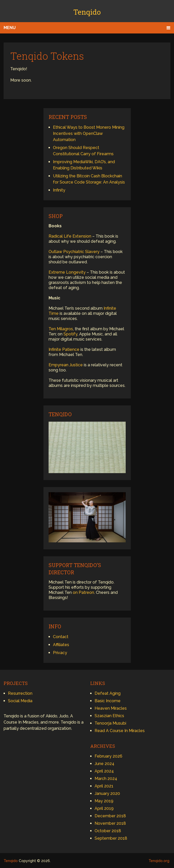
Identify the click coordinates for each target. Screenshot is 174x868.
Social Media (20, 701)
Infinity (59, 190)
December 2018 (110, 816)
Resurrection (20, 693)
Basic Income (108, 701)
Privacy (60, 653)
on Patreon (83, 592)
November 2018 (110, 823)
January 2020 (107, 793)
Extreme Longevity (67, 272)
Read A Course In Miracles (120, 731)
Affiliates (61, 645)
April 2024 (104, 771)
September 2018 (111, 838)
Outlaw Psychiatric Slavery (74, 252)
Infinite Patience (64, 349)
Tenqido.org (159, 861)
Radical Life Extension (70, 236)
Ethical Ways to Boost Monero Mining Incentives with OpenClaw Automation (89, 133)
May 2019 (104, 801)
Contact (61, 637)
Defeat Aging (108, 693)
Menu (10, 28)
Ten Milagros (61, 329)
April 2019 (104, 808)
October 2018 (108, 831)
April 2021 (104, 786)
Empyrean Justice (66, 365)
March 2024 (106, 779)
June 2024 (104, 764)
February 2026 (108, 756)
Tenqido (87, 12)
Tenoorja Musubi (110, 723)
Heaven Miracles (111, 708)
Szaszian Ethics (109, 716)
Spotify (70, 334)
